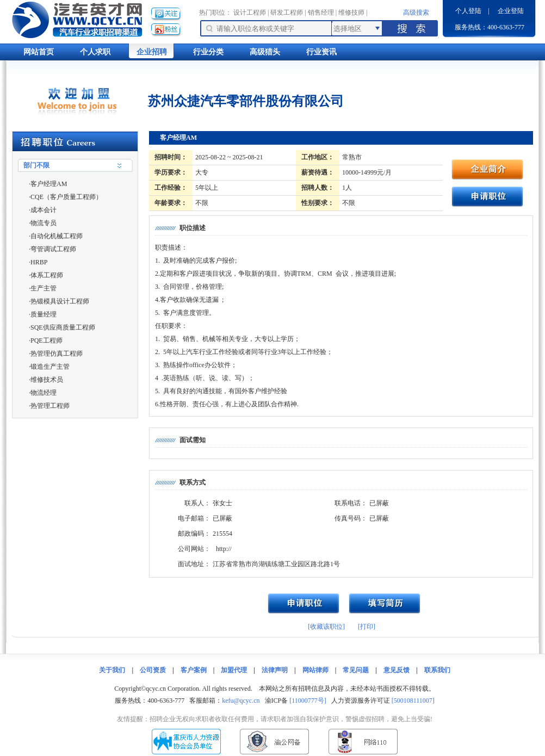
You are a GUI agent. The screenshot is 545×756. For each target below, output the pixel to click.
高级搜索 (416, 13)
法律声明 (275, 670)
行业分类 (208, 52)
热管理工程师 (50, 406)
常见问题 (356, 670)
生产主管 (44, 288)
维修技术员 (47, 380)
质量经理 (44, 314)
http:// (224, 549)
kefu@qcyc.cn (241, 701)
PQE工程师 (47, 340)
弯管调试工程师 (53, 249)
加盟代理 (234, 670)
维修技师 (351, 13)
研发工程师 (287, 13)
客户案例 (194, 670)
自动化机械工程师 (57, 236)
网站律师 (315, 670)
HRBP (39, 262)
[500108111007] (413, 701)
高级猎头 (265, 52)
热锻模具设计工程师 (60, 301)
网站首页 (39, 52)
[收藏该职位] (326, 627)
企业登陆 (511, 11)
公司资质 (153, 670)
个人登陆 (468, 11)
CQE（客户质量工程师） (66, 197)
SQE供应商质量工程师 (63, 327)
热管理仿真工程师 (57, 354)
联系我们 (437, 670)
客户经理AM (49, 184)
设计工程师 (250, 13)
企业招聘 (152, 52)
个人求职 (95, 52)
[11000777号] (308, 701)
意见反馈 (397, 670)
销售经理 (321, 13)
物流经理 (44, 393)
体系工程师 (47, 275)
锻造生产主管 (50, 367)
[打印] (367, 627)
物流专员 (44, 223)
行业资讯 (321, 52)
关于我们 (112, 670)
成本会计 (44, 210)
